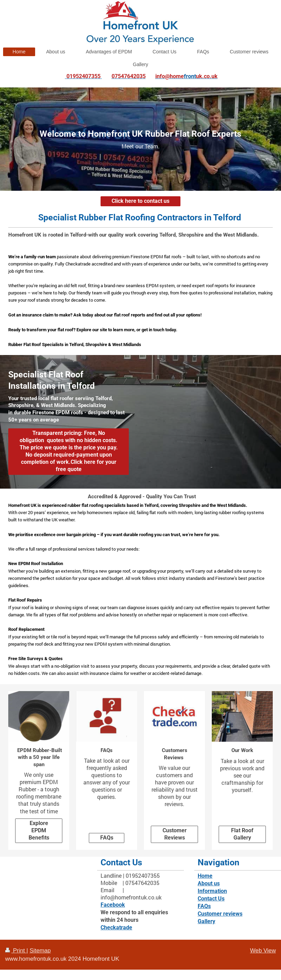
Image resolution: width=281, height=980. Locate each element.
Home (205, 876)
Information (212, 891)
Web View (263, 951)
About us (209, 884)
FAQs (107, 838)
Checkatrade (116, 928)
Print (16, 951)
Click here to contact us (140, 201)
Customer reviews (220, 914)
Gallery (206, 921)
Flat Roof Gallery (242, 834)
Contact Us (211, 899)
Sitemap (40, 951)
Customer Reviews (175, 834)
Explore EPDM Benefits (39, 831)
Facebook (113, 905)
